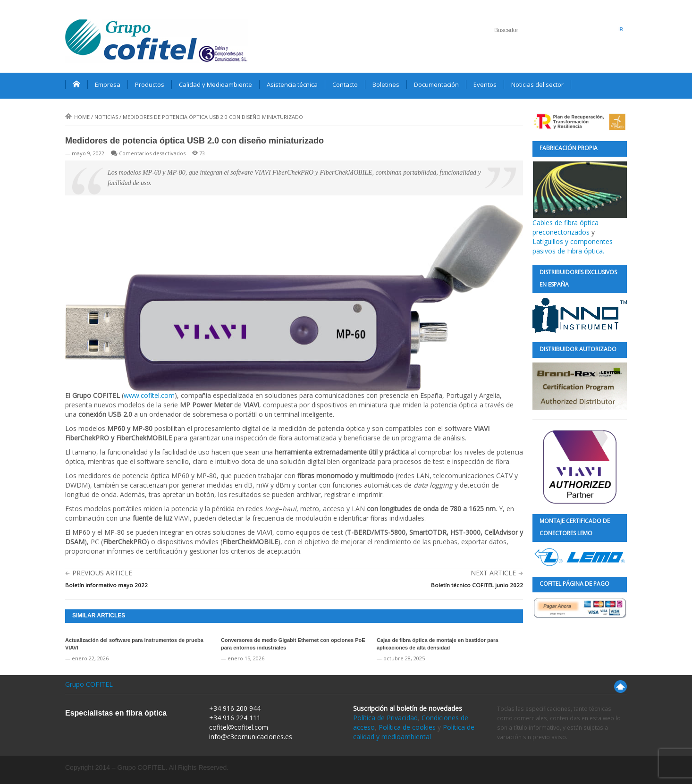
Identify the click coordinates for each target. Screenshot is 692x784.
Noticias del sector (537, 84)
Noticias (106, 117)
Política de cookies (407, 727)
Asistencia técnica (292, 84)
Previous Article (102, 573)
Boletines (386, 84)
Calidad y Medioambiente (215, 84)
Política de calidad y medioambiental (414, 732)
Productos (150, 84)
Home (77, 117)
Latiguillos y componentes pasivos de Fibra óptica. (573, 246)
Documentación (436, 84)
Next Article (493, 573)
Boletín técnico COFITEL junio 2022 (477, 585)
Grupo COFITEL (89, 684)
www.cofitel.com (149, 395)
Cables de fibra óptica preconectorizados (580, 199)
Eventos (485, 84)
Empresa (108, 84)
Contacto (345, 84)
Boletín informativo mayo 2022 (106, 585)
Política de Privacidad (385, 718)
